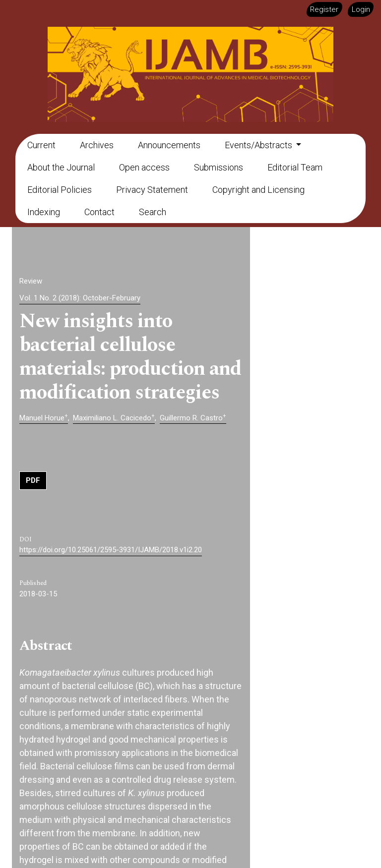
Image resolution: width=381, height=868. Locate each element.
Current (41, 145)
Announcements (169, 145)
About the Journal (61, 167)
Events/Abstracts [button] (259, 145)
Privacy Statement (152, 190)
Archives (97, 145)
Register (324, 9)
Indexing (44, 212)
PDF (33, 480)
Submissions (219, 167)
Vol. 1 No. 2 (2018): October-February (80, 298)
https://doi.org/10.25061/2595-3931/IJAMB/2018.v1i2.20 (111, 550)
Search (153, 212)
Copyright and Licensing (258, 190)
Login (361, 9)
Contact (99, 212)
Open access (144, 167)
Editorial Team (295, 167)
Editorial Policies (60, 190)
